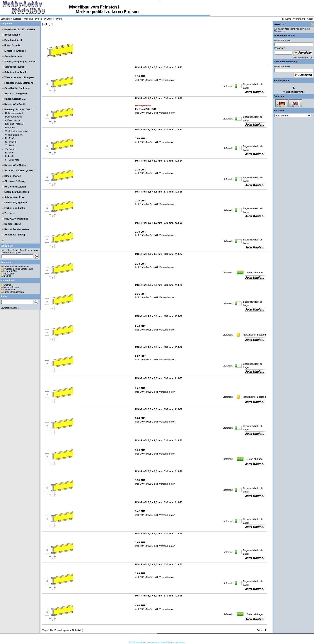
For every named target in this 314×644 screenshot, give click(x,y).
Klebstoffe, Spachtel (16, 203)
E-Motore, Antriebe (15, 51)
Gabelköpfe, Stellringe (17, 88)
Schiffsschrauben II (15, 72)
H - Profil (10, 153)
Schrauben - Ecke (14, 197)
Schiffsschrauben (14, 67)
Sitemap (8, 285)
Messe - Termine (12, 287)
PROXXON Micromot (16, 219)
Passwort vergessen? (303, 58)
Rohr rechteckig (14, 117)
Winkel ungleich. (14, 135)
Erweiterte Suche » (10, 308)
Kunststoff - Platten (15, 165)
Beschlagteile (12, 35)
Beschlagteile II (13, 40)
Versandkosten (167, 80)
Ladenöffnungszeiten (14, 292)
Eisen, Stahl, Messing (17, 192)
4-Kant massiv (13, 120)
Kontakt (7, 276)
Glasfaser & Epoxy (15, 181)
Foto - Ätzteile (12, 45)
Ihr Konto (286, 19)
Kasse (310, 19)
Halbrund (10, 128)
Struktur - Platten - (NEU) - (19, 170)
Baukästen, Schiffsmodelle (20, 29)
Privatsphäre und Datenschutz (18, 269)
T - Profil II (11, 149)
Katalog (17, 19)
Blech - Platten (13, 176)
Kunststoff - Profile (15, 104)
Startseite (5, 19)
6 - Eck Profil (12, 160)
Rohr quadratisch (14, 113)
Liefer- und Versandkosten (16, 267)
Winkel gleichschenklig (17, 131)
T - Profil (10, 145)
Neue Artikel (9, 290)
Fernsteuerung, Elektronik (19, 83)
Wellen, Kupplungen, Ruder (20, 61)
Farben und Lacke (15, 208)
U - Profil (10, 138)
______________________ (19, 240)
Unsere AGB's (10, 271)
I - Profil (58, 19)
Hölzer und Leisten (15, 187)
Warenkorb (299, 19)
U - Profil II (11, 142)
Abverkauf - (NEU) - (15, 235)
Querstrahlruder (14, 56)
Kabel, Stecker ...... (15, 99)
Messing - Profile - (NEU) (37, 19)
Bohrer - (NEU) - (13, 224)
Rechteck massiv (14, 124)
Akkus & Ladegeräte (16, 94)
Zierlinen (9, 213)
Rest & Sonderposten (17, 229)
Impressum (9, 274)
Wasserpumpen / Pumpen (19, 77)
